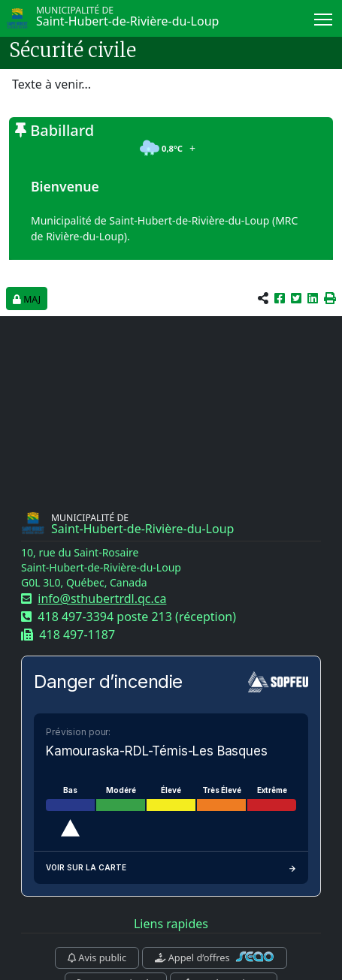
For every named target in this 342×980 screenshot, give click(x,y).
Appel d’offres (215, 957)
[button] (330, 298)
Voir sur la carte (171, 868)
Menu (324, 17)
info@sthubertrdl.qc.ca (102, 599)
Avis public (97, 957)
